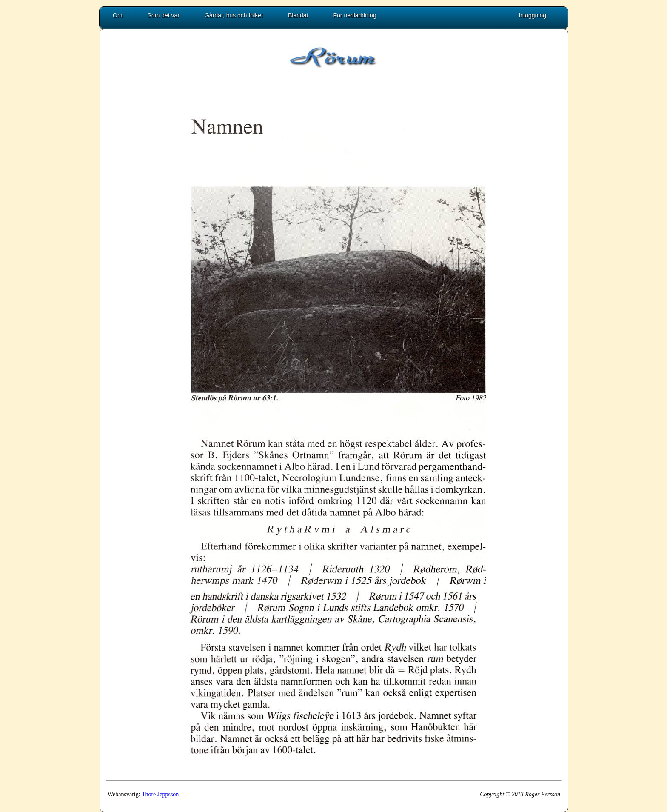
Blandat (298, 15)
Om (118, 15)
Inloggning (532, 15)
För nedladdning (355, 15)
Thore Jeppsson (160, 794)
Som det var (164, 15)
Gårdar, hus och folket (234, 15)
